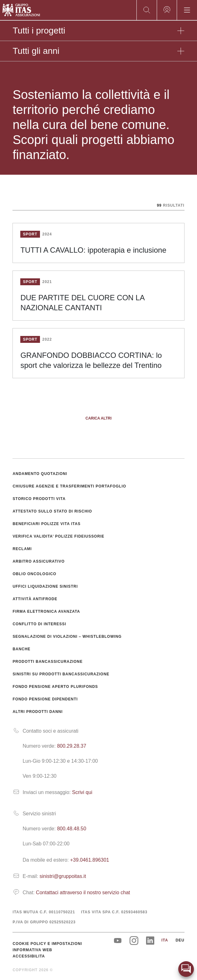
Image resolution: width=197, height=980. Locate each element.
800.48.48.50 (72, 829)
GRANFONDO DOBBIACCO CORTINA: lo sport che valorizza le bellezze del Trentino (91, 360)
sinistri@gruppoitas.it (63, 876)
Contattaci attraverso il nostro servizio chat (83, 892)
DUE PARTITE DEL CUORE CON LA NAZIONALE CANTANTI (82, 303)
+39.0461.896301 (89, 860)
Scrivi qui (82, 792)
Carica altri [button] (99, 418)
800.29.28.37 (72, 746)
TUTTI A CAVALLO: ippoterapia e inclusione (93, 250)
